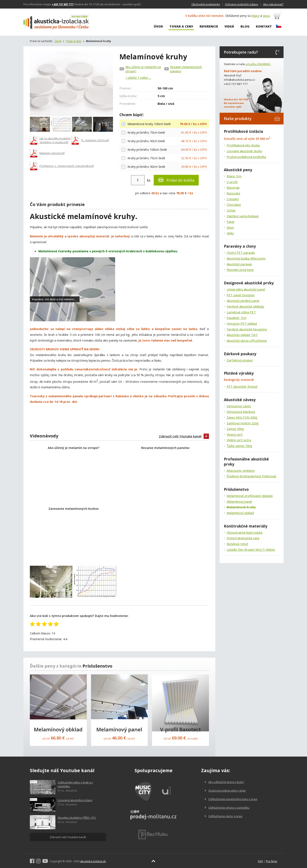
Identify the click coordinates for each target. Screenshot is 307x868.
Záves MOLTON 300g (242, 417)
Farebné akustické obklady (245, 306)
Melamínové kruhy (241, 507)
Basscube (233, 193)
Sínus (230, 227)
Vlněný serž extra (239, 440)
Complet (233, 199)
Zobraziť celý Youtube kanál (184, 436)
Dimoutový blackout (241, 412)
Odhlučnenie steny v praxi (224, 816)
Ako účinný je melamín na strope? (143, 69)
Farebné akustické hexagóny (247, 329)
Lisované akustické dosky (244, 151)
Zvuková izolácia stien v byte (225, 791)
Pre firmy (272, 861)
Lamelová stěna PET (241, 312)
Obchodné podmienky (206, 4)
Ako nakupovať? (273, 4)
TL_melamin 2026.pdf (95, 140)
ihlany (257, 16)
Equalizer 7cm (237, 318)
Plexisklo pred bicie (240, 270)
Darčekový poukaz (240, 360)
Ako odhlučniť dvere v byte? (224, 782)
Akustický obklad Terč (242, 335)
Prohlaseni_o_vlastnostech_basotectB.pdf (67, 166)
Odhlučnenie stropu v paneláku (227, 808)
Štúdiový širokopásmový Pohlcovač (251, 476)
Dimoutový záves (239, 406)
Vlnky (230, 233)
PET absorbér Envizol (242, 386)
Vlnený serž (235, 434)
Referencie (209, 27)
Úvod (158, 27)
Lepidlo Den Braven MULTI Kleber (251, 549)
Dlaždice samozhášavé (243, 216)
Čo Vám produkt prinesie (57, 204)
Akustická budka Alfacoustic (246, 258)
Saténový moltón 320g (243, 423)
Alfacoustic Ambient (241, 471)
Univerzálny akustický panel (246, 289)
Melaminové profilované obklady (250, 496)
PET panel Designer (241, 295)
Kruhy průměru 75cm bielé (164, 132)
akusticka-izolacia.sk (93, 861)
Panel (230, 222)
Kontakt (264, 27)
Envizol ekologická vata (243, 538)
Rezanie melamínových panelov (186, 69)
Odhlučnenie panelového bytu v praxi (231, 799)
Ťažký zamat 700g (239, 446)
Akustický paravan (239, 264)
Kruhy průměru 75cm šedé (164, 158)
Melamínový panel (239, 501)
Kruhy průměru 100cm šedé (164, 149)
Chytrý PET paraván (241, 253)
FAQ (261, 861)
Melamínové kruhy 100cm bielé (164, 124)
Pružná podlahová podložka (246, 157)
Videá (229, 27)
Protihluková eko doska (243, 145)
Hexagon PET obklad (242, 323)
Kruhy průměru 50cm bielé (164, 141)
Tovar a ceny (181, 27)
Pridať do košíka (176, 180)
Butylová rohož (237, 544)
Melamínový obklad (240, 513)
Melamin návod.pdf (52, 153)
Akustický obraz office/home (247, 340)
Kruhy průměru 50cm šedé (164, 166)
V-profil (232, 182)
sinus (268, 16)
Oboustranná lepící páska (245, 532)
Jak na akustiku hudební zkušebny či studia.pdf (55, 140)
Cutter (231, 210)
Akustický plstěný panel (243, 301)
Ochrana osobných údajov (242, 4)
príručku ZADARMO (258, 64)
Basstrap (233, 187)
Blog (245, 27)
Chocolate (234, 205)
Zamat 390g (235, 429)
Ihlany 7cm (234, 176)
